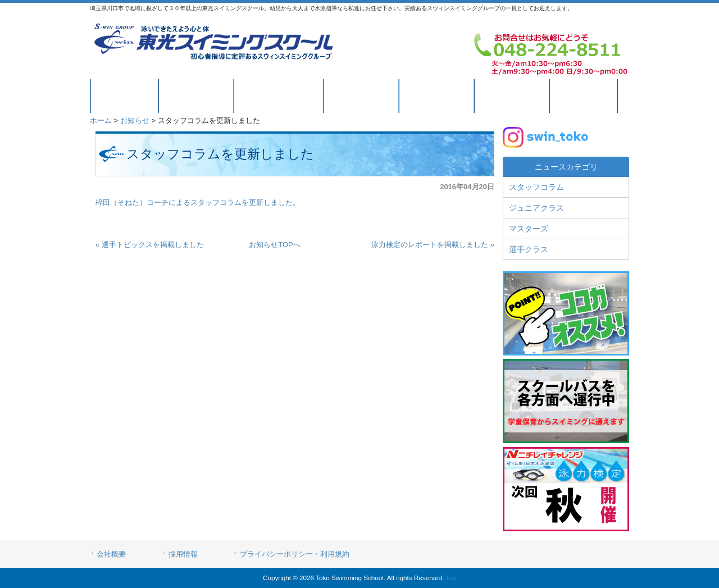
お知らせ (135, 120)
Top (451, 578)
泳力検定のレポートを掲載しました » (433, 245)
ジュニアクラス (536, 208)
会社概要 (111, 554)
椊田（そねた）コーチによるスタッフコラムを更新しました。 (198, 202)
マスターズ (529, 229)
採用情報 (183, 554)
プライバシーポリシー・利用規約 (295, 554)
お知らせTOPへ (275, 245)
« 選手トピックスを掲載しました (150, 245)
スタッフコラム (536, 187)
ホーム (101, 120)
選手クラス (529, 249)
